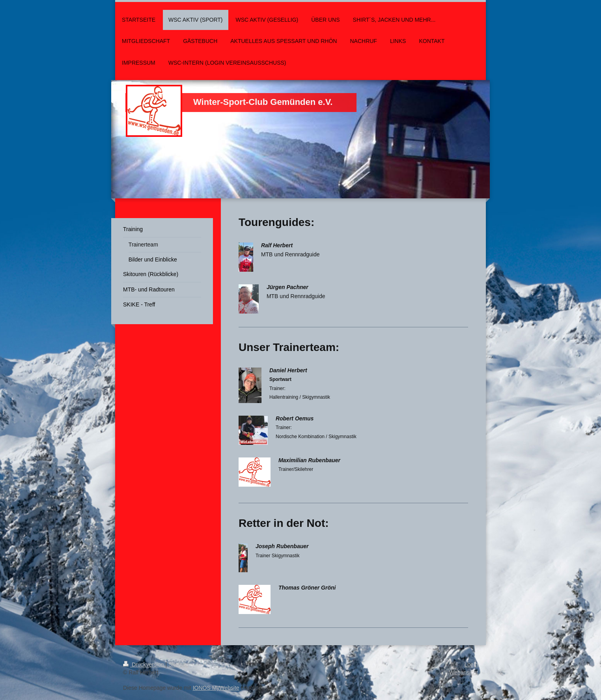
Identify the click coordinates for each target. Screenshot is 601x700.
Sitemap (178, 665)
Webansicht (464, 672)
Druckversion (144, 665)
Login (471, 665)
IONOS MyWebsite (216, 688)
